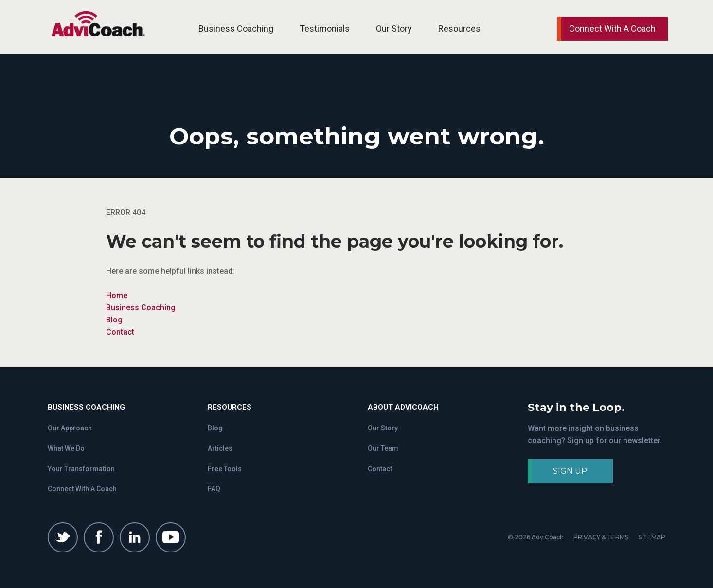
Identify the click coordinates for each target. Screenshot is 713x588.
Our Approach (70, 428)
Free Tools (225, 469)
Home (117, 295)
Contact (120, 332)
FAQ (214, 489)
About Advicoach (403, 407)
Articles (220, 448)
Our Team (383, 448)
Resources (459, 28)
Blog (114, 320)
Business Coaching (236, 28)
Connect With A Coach (82, 489)
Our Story (394, 28)
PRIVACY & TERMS (601, 537)
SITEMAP (652, 537)
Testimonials (325, 28)
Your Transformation (81, 469)
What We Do (66, 448)
